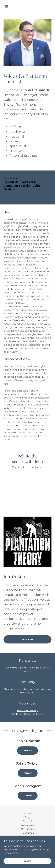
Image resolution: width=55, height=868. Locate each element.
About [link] (28, 813)
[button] (7, 6)
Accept (27, 861)
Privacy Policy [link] (28, 825)
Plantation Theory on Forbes (28, 714)
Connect (27, 750)
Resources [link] (28, 833)
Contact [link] (28, 821)
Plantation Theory (28, 711)
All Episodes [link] (28, 829)
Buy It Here (28, 639)
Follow (28, 773)
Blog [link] (27, 817)
